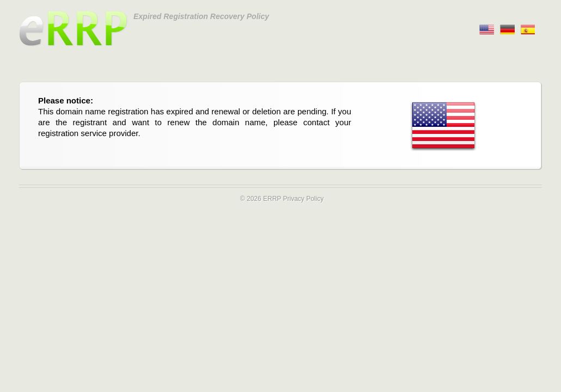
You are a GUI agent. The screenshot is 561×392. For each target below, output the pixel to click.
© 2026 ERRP (261, 199)
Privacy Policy (303, 199)
